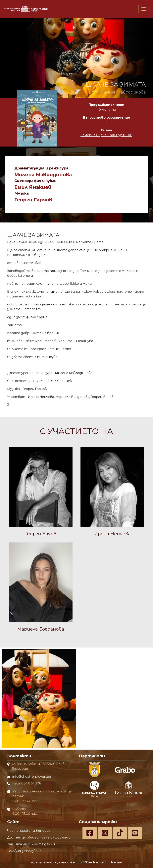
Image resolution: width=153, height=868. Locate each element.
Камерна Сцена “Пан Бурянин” (106, 135)
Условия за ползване (24, 851)
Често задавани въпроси (29, 831)
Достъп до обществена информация (40, 837)
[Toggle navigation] (144, 9)
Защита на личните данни (31, 844)
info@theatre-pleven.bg (32, 777)
